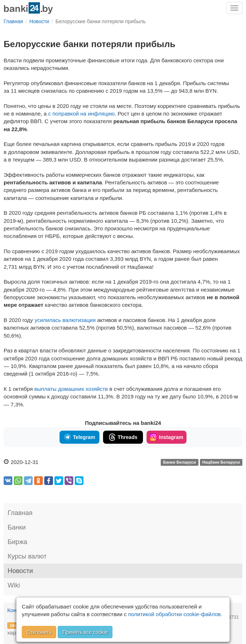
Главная (20, 513)
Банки (17, 527)
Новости (20, 571)
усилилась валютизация (65, 320)
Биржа (17, 542)
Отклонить (39, 632)
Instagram (167, 437)
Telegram (79, 437)
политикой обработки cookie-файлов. (175, 614)
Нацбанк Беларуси (221, 463)
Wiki (14, 585)
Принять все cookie (85, 632)
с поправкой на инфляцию (81, 114)
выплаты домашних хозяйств (71, 389)
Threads (123, 437)
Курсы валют (27, 556)
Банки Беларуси (179, 463)
